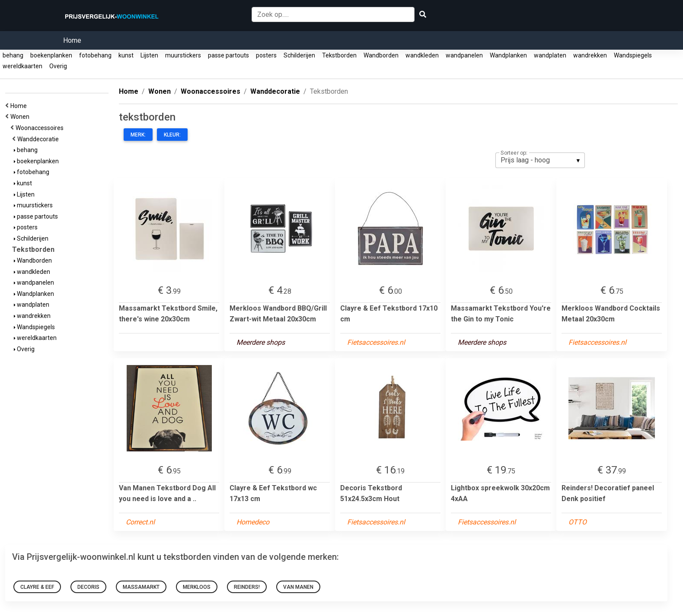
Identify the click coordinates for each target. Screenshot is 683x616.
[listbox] (540, 160)
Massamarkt (141, 587)
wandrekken (590, 55)
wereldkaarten (22, 66)
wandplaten (550, 55)
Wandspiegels (633, 55)
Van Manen (298, 587)
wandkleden (422, 55)
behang (13, 55)
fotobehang (95, 55)
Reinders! (247, 587)
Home (72, 40)
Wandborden (381, 55)
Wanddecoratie (39, 139)
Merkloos (197, 587)
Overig (58, 66)
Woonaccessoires (41, 128)
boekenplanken (51, 55)
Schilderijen (299, 55)
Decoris (88, 587)
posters (266, 55)
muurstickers (183, 55)
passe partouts (228, 55)
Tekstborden (339, 55)
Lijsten (149, 55)
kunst (126, 55)
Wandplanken (508, 55)
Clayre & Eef (37, 587)
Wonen (21, 117)
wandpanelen (464, 55)
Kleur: (172, 135)
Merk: (138, 135)
